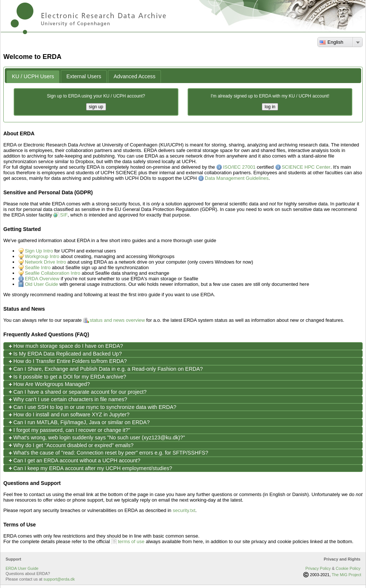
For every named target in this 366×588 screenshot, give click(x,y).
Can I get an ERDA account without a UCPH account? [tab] (74, 460)
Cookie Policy (348, 568)
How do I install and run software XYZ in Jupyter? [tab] (68, 415)
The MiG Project (347, 575)
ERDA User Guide (22, 568)
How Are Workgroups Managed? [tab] (49, 384)
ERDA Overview (42, 279)
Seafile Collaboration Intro (53, 273)
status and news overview (117, 320)
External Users (84, 76)
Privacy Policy (318, 568)
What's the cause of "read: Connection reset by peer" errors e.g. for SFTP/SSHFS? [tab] (108, 453)
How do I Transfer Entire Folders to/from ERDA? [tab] (67, 361)
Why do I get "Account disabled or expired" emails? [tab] (70, 445)
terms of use (131, 541)
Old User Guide (42, 284)
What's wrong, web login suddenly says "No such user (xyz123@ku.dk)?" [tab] (96, 438)
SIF (64, 215)
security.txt (184, 510)
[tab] (33, 77)
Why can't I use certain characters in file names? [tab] (67, 399)
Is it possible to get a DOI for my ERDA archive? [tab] (67, 376)
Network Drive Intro (45, 262)
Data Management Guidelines (237, 178)
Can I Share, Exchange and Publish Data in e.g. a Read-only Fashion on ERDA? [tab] (105, 369)
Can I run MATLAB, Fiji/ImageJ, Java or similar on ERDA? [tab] (79, 422)
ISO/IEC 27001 (239, 167)
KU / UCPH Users (33, 76)
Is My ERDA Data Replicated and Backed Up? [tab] (65, 354)
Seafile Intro (38, 267)
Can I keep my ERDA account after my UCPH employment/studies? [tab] (90, 468)
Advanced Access (134, 76)
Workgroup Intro (42, 256)
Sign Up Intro (39, 251)
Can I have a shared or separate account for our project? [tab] (77, 392)
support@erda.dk (59, 579)
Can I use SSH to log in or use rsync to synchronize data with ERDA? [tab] (92, 407)
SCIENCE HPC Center (306, 167)
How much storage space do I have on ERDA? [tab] (65, 346)
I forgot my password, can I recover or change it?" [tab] (69, 430)
